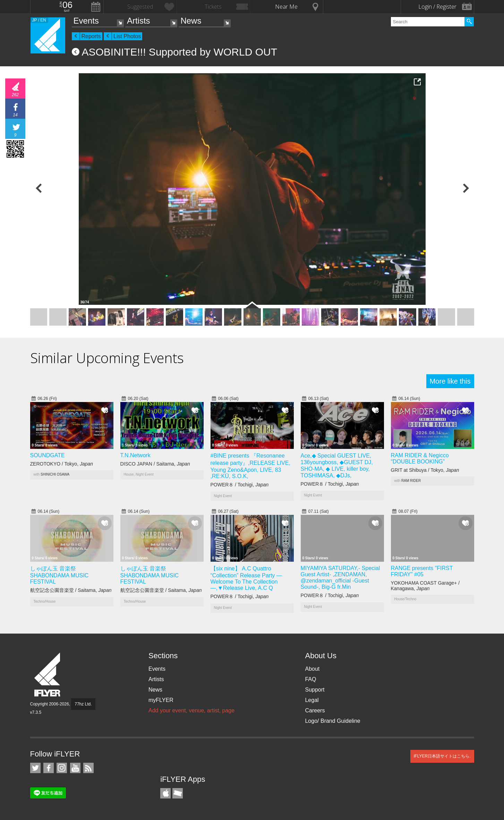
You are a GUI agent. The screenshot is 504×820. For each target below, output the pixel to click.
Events (86, 21)
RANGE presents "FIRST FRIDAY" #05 (422, 571)
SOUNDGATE (48, 455)
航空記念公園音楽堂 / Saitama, (71, 590)
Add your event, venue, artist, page (191, 710)
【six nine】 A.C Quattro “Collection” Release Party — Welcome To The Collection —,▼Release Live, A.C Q (246, 578)
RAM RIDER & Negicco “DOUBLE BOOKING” (420, 458)
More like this (450, 381)
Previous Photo (39, 188)
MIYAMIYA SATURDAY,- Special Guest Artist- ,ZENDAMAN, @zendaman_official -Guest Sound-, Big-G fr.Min (340, 578)
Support (315, 690)
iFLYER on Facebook (49, 768)
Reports (91, 36)
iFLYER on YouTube (75, 768)
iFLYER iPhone (165, 793)
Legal (312, 700)
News (191, 21)
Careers (315, 710)
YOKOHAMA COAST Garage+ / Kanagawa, (425, 586)
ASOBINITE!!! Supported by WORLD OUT (180, 52)
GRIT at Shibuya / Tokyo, (425, 470)
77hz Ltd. (83, 704)
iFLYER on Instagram (62, 768)
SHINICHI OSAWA (55, 474)
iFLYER (48, 675)
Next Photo (465, 188)
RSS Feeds (88, 768)
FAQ (310, 679)
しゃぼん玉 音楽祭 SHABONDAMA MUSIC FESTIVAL (59, 575)
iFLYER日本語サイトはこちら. (442, 756)
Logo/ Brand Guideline (332, 721)
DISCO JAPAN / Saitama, (155, 464)
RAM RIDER (411, 481)
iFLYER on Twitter (35, 768)
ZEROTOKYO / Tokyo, (62, 464)
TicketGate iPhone (178, 793)
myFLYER (161, 700)
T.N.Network (135, 455)
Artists (139, 21)
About (312, 669)
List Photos (127, 36)
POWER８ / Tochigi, (240, 485)
